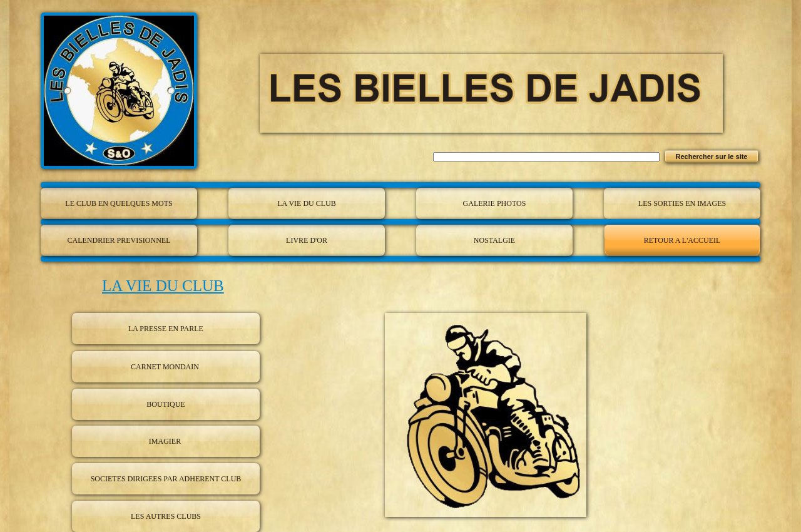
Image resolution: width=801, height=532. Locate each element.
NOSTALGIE (494, 240)
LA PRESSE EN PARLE (166, 329)
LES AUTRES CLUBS (166, 516)
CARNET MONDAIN (166, 367)
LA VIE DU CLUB (306, 203)
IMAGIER (166, 441)
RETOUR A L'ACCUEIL (682, 240)
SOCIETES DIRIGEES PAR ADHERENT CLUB (166, 479)
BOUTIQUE (166, 404)
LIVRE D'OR (307, 240)
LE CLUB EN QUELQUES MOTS (119, 203)
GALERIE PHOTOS (495, 203)
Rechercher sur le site (712, 156)
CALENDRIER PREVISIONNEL (119, 240)
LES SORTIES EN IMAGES (682, 203)
